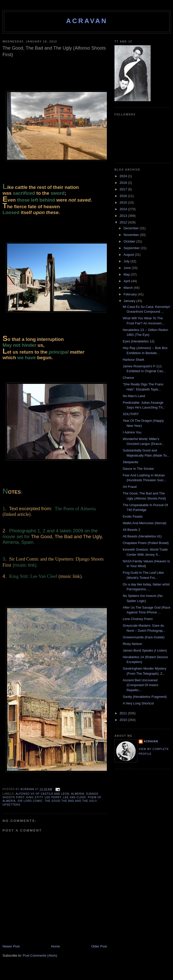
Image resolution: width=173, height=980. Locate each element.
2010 (124, 720)
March (129, 288)
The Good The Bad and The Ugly (71, 801)
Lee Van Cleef (75, 797)
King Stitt (35, 797)
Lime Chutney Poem (138, 619)
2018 (124, 183)
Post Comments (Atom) (40, 955)
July (127, 261)
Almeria (78, 794)
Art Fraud (129, 487)
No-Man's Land (134, 396)
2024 (124, 176)
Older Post (99, 946)
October (130, 241)
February (131, 294)
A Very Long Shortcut (138, 703)
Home (56, 946)
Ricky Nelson (132, 644)
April (127, 281)
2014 (124, 209)
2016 (124, 196)
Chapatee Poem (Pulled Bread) (146, 543)
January (130, 301)
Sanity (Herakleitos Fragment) (145, 697)
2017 (124, 189)
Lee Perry (53, 797)
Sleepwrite (130, 462)
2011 (124, 713)
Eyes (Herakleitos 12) (138, 341)
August (129, 255)
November (132, 235)
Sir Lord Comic (30, 801)
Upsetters (11, 805)
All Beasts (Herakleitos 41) (142, 536)
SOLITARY (131, 414)
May (127, 274)
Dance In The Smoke (138, 469)
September (132, 248)
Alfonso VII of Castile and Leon (42, 794)
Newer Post (11, 946)
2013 (124, 216)
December (132, 228)
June (128, 268)
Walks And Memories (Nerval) (144, 523)
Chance (128, 378)
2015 (124, 202)
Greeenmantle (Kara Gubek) (143, 637)
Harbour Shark (133, 360)
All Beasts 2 (131, 530)
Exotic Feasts (133, 516)
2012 (124, 222)
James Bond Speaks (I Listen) (145, 650)
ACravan (87, 21)
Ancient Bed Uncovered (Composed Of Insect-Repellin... (141, 685)
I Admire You (132, 432)
